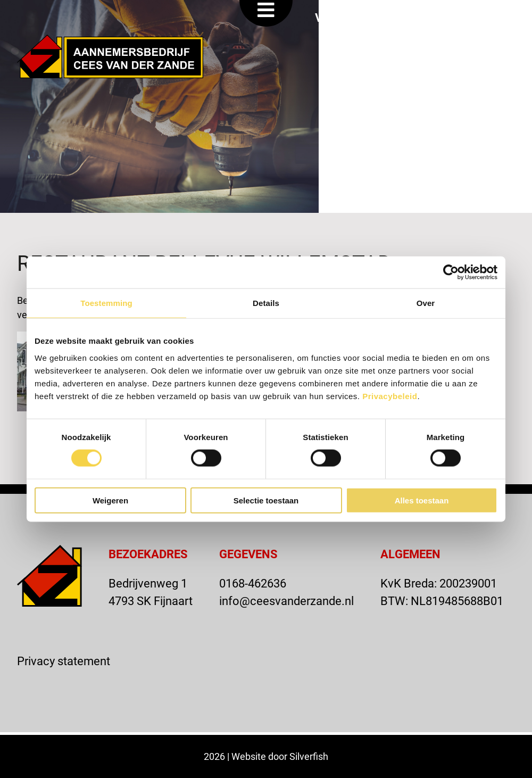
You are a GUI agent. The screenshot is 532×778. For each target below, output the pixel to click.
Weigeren (110, 500)
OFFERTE (421, 17)
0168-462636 (253, 583)
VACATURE (344, 17)
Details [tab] (266, 303)
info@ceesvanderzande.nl (286, 601)
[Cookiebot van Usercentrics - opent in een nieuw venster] (451, 272)
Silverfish (309, 756)
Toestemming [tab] (106, 303)
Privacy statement (64, 661)
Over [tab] (426, 303)
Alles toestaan (422, 500)
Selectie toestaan (266, 500)
